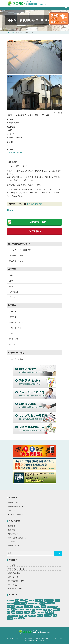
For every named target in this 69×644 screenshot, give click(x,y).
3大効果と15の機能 (15, 514)
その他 (12, 297)
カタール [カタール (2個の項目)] (10, 603)
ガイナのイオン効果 (16, 507)
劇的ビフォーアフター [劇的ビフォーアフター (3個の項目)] (24, 610)
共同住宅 (13, 317)
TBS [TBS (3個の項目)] (22, 600)
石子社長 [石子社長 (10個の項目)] (48, 615)
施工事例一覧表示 (16, 261)
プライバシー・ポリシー (17, 569)
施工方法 (11, 526)
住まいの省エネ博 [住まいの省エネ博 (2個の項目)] (52, 607)
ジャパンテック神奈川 (15, 153)
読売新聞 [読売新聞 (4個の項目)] (10, 618)
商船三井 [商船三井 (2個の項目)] (39, 610)
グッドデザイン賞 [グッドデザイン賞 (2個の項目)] (33, 603)
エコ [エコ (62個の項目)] (57, 600)
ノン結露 (11, 542)
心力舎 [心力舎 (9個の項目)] (27, 612)
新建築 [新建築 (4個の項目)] (33, 612)
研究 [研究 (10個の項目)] (55, 615)
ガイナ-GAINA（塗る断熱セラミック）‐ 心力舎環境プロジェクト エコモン (34, 632)
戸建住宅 (39, 204)
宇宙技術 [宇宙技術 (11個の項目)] (56, 609)
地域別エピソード (16, 255)
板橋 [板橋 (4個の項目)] (21, 615)
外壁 (28, 204)
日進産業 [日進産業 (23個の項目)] (50, 612)
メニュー (65, 8)
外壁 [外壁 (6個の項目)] (45, 609)
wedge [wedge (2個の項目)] (31, 600)
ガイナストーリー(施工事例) (20, 250)
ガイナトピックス (15, 546)
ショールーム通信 (16, 359)
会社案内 (11, 565)
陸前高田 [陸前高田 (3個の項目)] (21, 618)
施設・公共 (14, 339)
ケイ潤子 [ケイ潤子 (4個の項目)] (42, 603)
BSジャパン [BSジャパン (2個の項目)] (10, 600)
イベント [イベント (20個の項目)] (39, 600)
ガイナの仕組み (14, 510)
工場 (11, 333)
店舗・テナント (16, 328)
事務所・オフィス (16, 323)
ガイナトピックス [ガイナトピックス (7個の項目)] (20, 603)
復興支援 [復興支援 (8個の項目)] (20, 612)
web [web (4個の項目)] (26, 600)
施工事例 (11, 530)
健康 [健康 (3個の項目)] (9, 610)
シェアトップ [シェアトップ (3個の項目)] (51, 603)
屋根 (32, 204)
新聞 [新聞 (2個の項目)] (43, 612)
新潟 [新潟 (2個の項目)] (38, 612)
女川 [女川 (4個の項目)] (50, 610)
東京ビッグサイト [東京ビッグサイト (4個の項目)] (12, 615)
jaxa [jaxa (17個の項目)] (17, 600)
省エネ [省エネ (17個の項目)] (40, 615)
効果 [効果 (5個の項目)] (34, 609)
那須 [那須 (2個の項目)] (16, 618)
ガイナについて (14, 503)
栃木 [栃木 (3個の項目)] (26, 615)
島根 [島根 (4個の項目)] (9, 612)
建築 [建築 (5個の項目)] (13, 612)
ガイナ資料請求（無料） (35, 222)
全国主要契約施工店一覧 (17, 538)
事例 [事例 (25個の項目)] (44, 606)
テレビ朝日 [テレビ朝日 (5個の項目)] (11, 606)
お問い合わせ (13, 577)
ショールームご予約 (16, 589)
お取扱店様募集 (14, 573)
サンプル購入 (34, 231)
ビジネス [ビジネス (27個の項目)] (29, 606)
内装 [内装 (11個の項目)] (13, 609)
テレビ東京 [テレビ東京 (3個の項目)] (20, 606)
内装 (11, 286)
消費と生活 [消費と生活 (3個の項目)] (32, 615)
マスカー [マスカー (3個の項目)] (37, 606)
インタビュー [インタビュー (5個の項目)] (49, 600)
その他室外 (14, 292)
